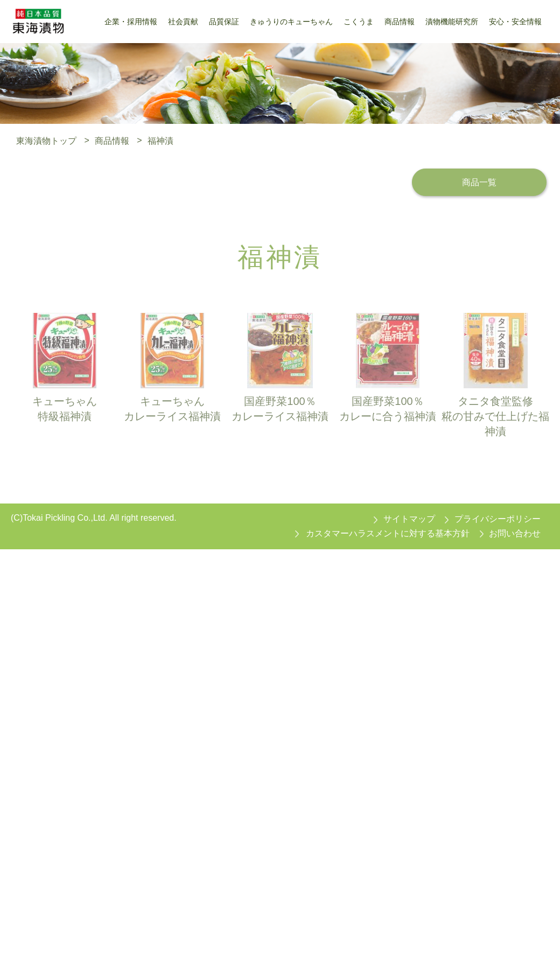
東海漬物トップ (46, 140)
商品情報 (112, 140)
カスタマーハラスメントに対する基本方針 (388, 533)
